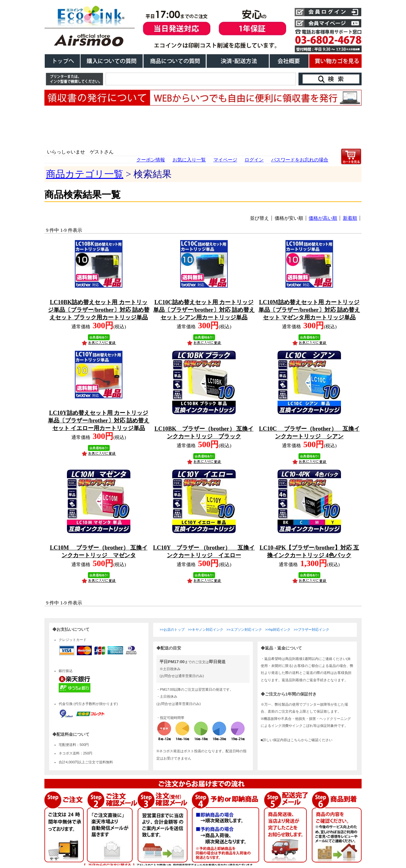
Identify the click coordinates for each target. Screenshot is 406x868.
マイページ (225, 160)
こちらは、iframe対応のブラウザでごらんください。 (203, 742)
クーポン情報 (151, 160)
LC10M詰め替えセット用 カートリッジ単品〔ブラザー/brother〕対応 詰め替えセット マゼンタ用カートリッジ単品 (309, 310)
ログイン (254, 160)
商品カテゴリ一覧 (85, 174)
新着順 (350, 218)
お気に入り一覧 (189, 160)
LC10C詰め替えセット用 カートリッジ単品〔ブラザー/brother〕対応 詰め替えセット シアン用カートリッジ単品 (204, 310)
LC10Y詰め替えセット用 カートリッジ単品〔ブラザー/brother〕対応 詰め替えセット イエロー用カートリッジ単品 (99, 421)
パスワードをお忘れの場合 (300, 160)
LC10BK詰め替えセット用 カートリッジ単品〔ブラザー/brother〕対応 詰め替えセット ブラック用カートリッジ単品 (99, 310)
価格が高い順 (323, 218)
